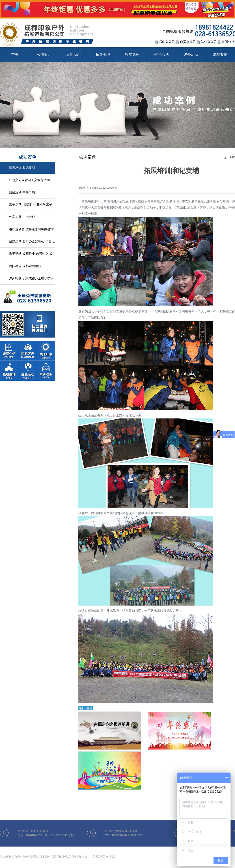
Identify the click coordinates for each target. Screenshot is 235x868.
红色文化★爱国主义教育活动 (29, 180)
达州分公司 (209, 42)
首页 (15, 54)
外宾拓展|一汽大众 (22, 217)
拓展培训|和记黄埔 (22, 168)
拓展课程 (132, 54)
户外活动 (191, 54)
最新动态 (73, 54)
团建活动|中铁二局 (22, 192)
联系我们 (28, 311)
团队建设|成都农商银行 (25, 266)
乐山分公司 (167, 42)
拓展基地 (103, 54)
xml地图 (111, 857)
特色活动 (162, 54)
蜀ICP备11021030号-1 (65, 857)
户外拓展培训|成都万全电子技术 (31, 278)
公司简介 (44, 54)
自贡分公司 (188, 42)
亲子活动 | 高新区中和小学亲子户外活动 (31, 207)
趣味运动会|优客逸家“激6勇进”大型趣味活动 (32, 231)
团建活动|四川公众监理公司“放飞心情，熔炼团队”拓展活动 (32, 244)
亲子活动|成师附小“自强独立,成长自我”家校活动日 (31, 256)
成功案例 (220, 54)
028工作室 (99, 857)
